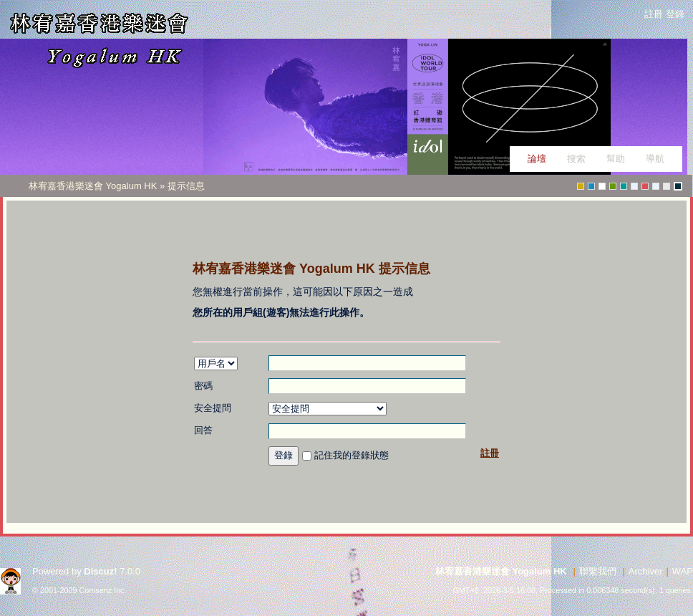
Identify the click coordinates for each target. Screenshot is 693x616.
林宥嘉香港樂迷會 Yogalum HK (94, 186)
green (613, 186)
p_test (634, 186)
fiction (667, 186)
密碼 (203, 386)
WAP (683, 571)
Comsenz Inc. (103, 590)
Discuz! (100, 571)
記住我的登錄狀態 (352, 455)
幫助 (616, 159)
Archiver (646, 571)
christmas (645, 186)
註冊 (654, 14)
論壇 (537, 159)
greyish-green (624, 186)
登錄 (675, 14)
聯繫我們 (598, 571)
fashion (591, 186)
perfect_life (656, 186)
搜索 (576, 159)
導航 (655, 159)
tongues (678, 186)
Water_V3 (602, 186)
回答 (203, 430)
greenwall (581, 186)
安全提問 (213, 408)
